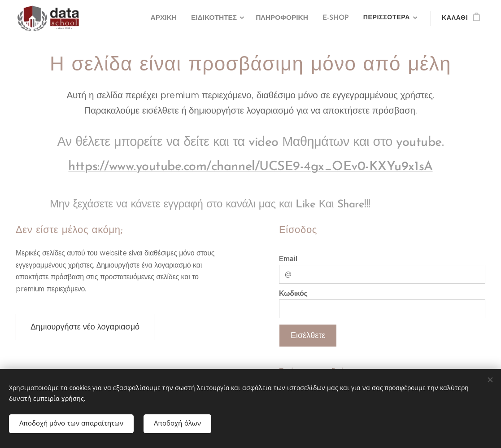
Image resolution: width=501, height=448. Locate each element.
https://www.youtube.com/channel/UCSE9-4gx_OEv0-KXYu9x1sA (250, 167)
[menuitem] (170, 18)
